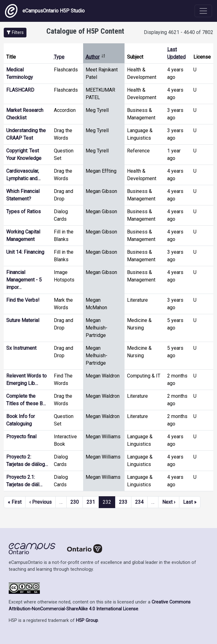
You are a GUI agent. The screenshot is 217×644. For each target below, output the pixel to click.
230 (75, 502)
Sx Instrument (21, 348)
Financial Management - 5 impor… (24, 280)
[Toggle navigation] (203, 11)
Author (96, 57)
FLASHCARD (20, 90)
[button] (15, 33)
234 (139, 502)
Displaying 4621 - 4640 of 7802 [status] (179, 32)
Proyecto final (21, 437)
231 (91, 502)
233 (123, 502)
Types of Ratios (24, 211)
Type (59, 57)
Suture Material (23, 320)
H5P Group (87, 620)
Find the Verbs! (23, 300)
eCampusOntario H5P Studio (45, 11)
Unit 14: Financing (25, 252)
